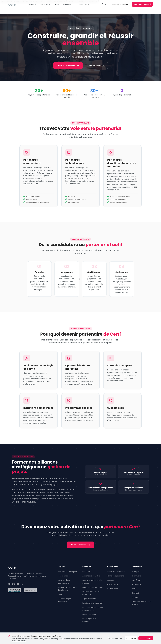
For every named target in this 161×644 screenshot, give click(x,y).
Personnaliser (115, 641)
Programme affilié (96, 66)
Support (135, 597)
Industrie (86, 572)
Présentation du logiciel (67, 572)
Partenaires (137, 584)
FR (105, 4)
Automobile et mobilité (92, 576)
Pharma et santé (89, 614)
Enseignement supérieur (93, 603)
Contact (135, 593)
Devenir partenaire (68, 65)
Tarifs (57, 4)
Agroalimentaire (89, 599)
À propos (136, 572)
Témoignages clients (116, 576)
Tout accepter (146, 641)
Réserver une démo (120, 4)
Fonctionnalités (64, 576)
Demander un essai (142, 4)
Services (111, 580)
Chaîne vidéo (113, 589)
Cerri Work (136, 576)
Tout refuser (131, 641)
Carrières (136, 580)
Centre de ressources (116, 572)
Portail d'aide (113, 584)
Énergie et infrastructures (93, 587)
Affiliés (135, 589)
